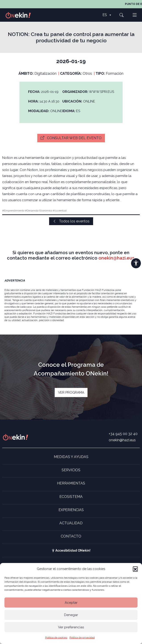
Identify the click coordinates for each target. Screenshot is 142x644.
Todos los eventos (71, 221)
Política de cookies (56, 638)
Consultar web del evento (71, 138)
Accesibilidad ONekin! (71, 550)
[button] (135, 569)
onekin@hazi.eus (116, 258)
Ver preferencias (71, 627)
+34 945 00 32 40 (123, 434)
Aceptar (71, 603)
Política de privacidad (82, 638)
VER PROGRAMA (71, 392)
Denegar (71, 615)
